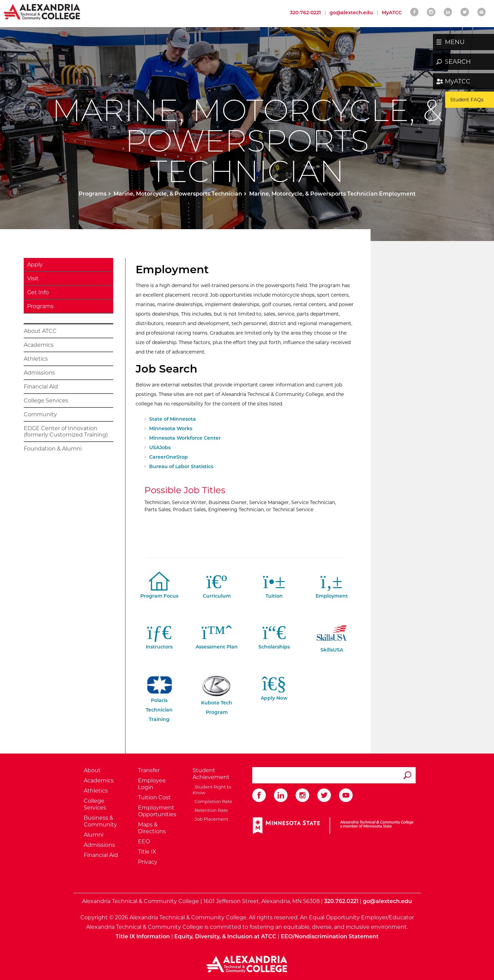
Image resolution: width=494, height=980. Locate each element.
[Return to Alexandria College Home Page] (42, 12)
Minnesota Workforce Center (185, 438)
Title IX (147, 852)
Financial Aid (41, 387)
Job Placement (210, 819)
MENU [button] (455, 42)
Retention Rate (210, 810)
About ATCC (40, 331)
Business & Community (100, 821)
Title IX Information (143, 936)
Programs (93, 194)
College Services (46, 401)
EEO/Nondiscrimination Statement (330, 936)
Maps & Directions (152, 828)
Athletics (36, 359)
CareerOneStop (169, 457)
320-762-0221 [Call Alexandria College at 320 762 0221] (305, 13)
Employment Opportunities (157, 811)
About (92, 770)
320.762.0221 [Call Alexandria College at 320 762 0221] (341, 901)
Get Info (38, 292)
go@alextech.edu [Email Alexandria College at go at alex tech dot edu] (351, 13)
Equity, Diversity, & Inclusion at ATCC (225, 936)
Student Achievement (211, 774)
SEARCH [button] (458, 62)
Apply (35, 265)
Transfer (149, 770)
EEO (144, 842)
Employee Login (152, 784)
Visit (33, 278)
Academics (39, 345)
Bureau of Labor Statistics (181, 466)
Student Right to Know (212, 789)
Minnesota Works (171, 428)
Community (40, 414)
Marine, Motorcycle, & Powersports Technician (178, 194)
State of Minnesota (173, 419)
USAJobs (160, 447)
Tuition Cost (154, 797)
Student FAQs (467, 100)
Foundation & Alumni (53, 449)
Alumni (94, 835)
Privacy (148, 862)
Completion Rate (212, 801)
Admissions (39, 373)
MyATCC (458, 81)
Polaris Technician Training (159, 702)
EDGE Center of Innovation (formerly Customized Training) (66, 432)
